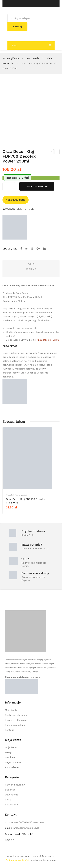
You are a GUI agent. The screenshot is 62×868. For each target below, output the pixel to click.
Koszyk (9, 752)
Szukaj (17, 26)
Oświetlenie (11, 795)
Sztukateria (33, 58)
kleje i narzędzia (26, 209)
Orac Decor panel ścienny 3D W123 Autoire (51, 152)
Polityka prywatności (17, 860)
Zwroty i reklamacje (16, 720)
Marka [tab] (31, 269)
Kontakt (9, 730)
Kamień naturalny (15, 785)
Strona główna (11, 58)
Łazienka (10, 790)
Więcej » (10, 840)
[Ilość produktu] (9, 187)
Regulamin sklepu (15, 725)
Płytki (8, 800)
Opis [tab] (31, 264)
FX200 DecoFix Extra (47, 340)
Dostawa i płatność (16, 715)
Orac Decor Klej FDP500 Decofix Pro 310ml (57, 152)
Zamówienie (12, 767)
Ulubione (10, 757)
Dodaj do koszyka (37, 186)
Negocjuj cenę (16, 200)
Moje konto (11, 710)
